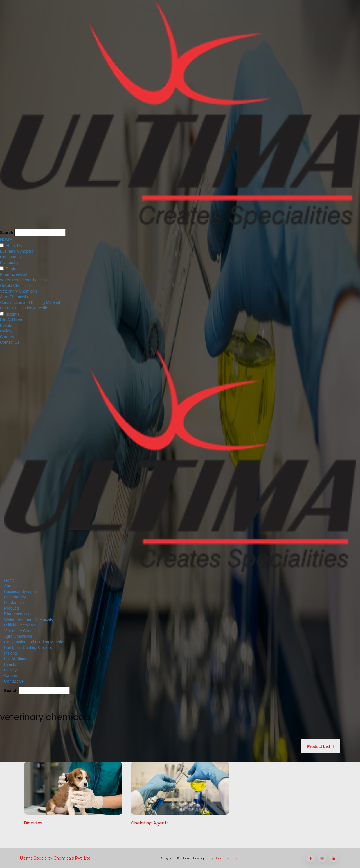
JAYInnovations (226, 858)
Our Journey (11, 257)
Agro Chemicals (14, 297)
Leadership (10, 263)
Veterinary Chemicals (19, 291)
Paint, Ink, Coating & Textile (24, 308)
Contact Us (10, 342)
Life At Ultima (12, 320)
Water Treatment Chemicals (24, 280)
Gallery (6, 331)
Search (7, 233)
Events (6, 325)
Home (9, 580)
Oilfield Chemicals (16, 286)
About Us (14, 246)
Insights (13, 314)
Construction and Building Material (30, 302)
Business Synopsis (17, 251)
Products (14, 269)
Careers (7, 337)
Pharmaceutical (14, 274)
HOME (6, 240)
